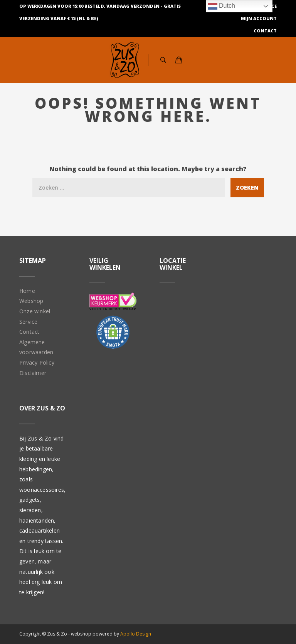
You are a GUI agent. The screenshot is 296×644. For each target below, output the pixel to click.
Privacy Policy (37, 362)
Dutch (222, 6)
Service (28, 322)
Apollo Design (136, 634)
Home (27, 291)
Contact (265, 31)
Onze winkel (35, 311)
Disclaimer (33, 373)
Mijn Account (259, 18)
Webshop (31, 301)
